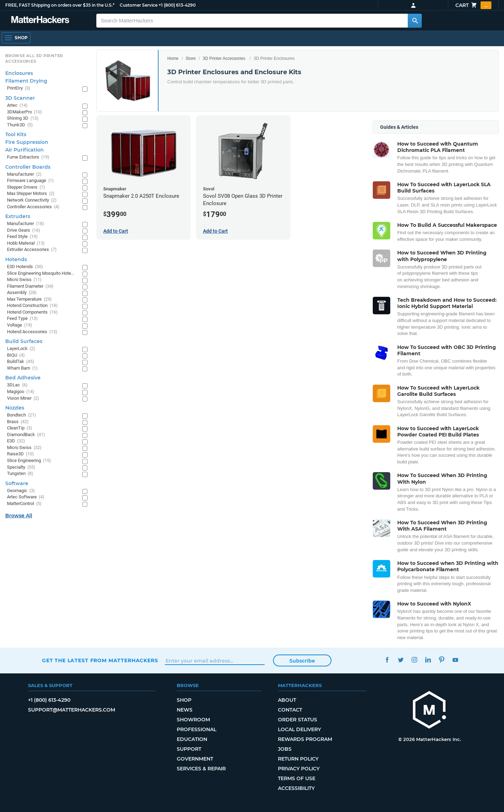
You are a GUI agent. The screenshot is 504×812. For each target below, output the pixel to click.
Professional (197, 729)
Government (195, 759)
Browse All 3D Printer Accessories (34, 58)
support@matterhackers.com (72, 710)
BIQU (16, 355)
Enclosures (19, 73)
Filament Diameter (30, 286)
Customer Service (139, 5)
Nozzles (15, 408)
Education (192, 739)
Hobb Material (26, 243)
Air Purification (24, 150)
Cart (473, 5)
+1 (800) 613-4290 (177, 5)
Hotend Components (32, 312)
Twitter (401, 660)
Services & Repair (201, 769)
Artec (17, 106)
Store (191, 58)
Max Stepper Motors (31, 194)
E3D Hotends (25, 267)
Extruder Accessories (32, 250)
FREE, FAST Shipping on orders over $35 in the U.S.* (60, 5)
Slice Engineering (29, 461)
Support (189, 749)
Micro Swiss (24, 280)
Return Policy (298, 759)
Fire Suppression (27, 142)
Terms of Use (297, 778)
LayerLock (21, 349)
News (185, 710)
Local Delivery (299, 729)
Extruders (18, 216)
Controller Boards (28, 167)
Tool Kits (16, 134)
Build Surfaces (24, 341)
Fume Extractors (28, 157)
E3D (16, 441)
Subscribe (302, 661)
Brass (18, 422)
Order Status (297, 720)
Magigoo (21, 392)
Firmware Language (30, 181)
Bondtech (22, 415)
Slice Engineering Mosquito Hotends (41, 274)
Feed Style (22, 237)
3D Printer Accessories (224, 58)
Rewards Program (305, 739)
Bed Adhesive (23, 378)
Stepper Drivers (26, 187)
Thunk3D (20, 125)
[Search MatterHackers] (415, 21)
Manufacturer (24, 174)
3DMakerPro (24, 112)
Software (17, 483)
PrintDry (19, 88)
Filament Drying (26, 81)
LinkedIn (428, 660)
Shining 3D (23, 118)
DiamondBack (26, 435)
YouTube (455, 660)
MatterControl (24, 504)
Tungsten (20, 474)
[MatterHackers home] (40, 20)
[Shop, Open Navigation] (16, 38)
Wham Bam (22, 368)
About (287, 700)
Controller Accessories (33, 207)
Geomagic (21, 491)
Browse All (19, 516)
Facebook (387, 660)
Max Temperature (29, 299)
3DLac (17, 385)
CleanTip (20, 428)
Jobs (285, 749)
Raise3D (20, 454)
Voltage (20, 325)
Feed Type (22, 319)
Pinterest (442, 660)
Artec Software (26, 497)
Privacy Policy (299, 769)
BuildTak (21, 362)
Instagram (414, 660)
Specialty (21, 467)
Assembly (22, 293)
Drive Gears (24, 230)
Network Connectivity (32, 200)
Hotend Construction (32, 306)
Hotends (16, 259)
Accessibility (296, 788)
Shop (184, 700)
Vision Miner (23, 398)
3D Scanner (20, 98)
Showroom (193, 720)
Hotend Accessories (32, 332)
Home (173, 58)
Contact (290, 710)
